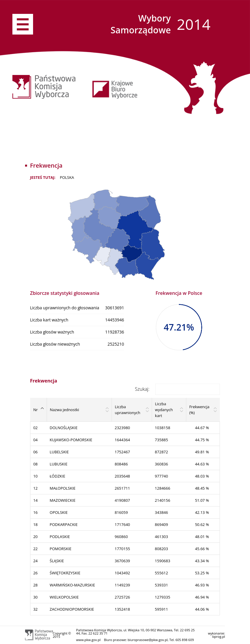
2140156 (163, 500)
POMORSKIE (61, 549)
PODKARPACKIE (64, 524)
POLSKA (67, 177)
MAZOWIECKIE (62, 500)
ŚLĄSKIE (57, 561)
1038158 (163, 428)
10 (36, 476)
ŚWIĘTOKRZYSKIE (65, 573)
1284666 (163, 488)
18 (36, 524)
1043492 (122, 573)
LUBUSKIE (58, 464)
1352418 (122, 609)
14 (36, 500)
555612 (162, 573)
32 (36, 609)
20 (36, 537)
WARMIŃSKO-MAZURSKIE (72, 585)
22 (36, 549)
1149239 (122, 585)
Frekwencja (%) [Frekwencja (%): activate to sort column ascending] (199, 410)
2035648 (122, 476)
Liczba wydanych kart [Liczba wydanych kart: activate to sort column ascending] (164, 410)
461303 (162, 537)
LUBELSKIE (59, 452)
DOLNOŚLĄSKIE (63, 428)
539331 (162, 585)
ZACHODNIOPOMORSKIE (72, 609)
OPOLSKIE (59, 512)
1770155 (122, 549)
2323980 (122, 428)
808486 (121, 464)
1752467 (122, 452)
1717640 (122, 524)
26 (36, 573)
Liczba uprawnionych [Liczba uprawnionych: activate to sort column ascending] (128, 410)
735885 (162, 440)
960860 (121, 537)
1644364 (122, 440)
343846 (162, 512)
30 (36, 597)
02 (36, 428)
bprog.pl (219, 636)
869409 (162, 524)
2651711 (122, 488)
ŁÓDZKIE (57, 476)
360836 (162, 464)
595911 (162, 609)
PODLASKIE (60, 537)
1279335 (163, 597)
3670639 (122, 561)
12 (36, 488)
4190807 (122, 500)
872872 (162, 452)
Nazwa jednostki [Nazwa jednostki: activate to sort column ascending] (64, 410)
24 (36, 561)
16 (36, 512)
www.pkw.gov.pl (88, 640)
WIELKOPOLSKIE (64, 597)
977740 (162, 476)
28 (36, 585)
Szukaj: (177, 389)
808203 (162, 549)
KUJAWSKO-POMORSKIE (71, 440)
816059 (121, 512)
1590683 (163, 561)
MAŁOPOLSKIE (62, 488)
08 (36, 464)
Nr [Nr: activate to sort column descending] (36, 410)
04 (36, 440)
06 (36, 452)
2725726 (122, 597)
